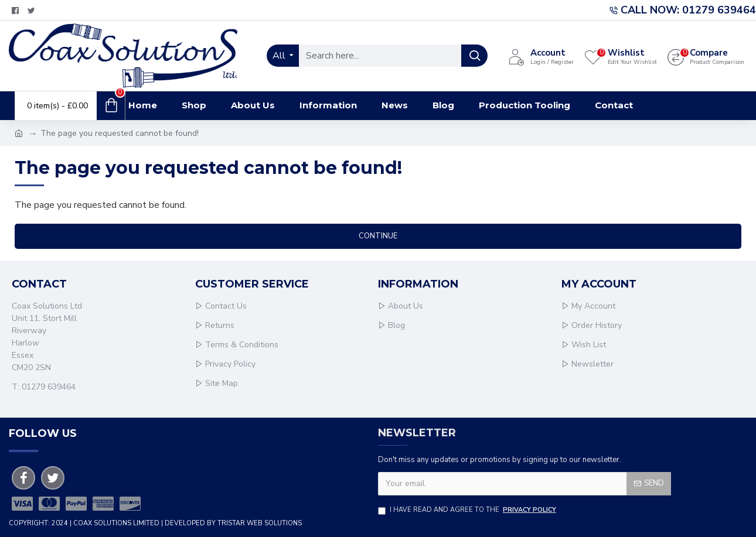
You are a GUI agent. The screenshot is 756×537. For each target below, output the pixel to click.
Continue (378, 236)
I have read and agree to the (468, 510)
